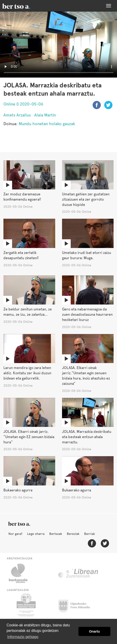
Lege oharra (36, 534)
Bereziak (73, 534)
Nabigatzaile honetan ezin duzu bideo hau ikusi (58, 44)
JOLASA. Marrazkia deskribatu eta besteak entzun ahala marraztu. (87, 437)
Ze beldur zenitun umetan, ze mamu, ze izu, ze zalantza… (28, 312)
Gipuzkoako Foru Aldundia (77, 605)
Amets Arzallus (17, 115)
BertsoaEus (23, 6)
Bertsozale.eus (21, 573)
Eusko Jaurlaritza (26, 605)
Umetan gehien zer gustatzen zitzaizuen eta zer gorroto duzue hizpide (86, 199)
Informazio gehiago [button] (23, 637)
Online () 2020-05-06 (23, 104)
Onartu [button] (95, 631)
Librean (78, 573)
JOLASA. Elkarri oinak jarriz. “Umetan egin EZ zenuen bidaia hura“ (29, 437)
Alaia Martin (45, 115)
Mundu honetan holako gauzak (47, 124)
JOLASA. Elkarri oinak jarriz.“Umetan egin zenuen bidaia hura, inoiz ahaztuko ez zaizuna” (86, 376)
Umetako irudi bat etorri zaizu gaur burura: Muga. (87, 255)
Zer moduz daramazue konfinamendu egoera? (22, 197)
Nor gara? (15, 534)
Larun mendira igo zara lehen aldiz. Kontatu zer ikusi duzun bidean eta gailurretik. (27, 373)
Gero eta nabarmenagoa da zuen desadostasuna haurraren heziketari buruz (87, 314)
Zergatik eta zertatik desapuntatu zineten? (21, 255)
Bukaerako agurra (18, 490)
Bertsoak (56, 534)
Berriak (90, 534)
